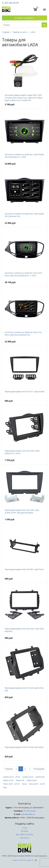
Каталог (25, 831)
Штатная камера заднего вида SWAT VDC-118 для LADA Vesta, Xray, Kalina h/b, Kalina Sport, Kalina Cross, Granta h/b (24, 98)
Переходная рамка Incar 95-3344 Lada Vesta (24, 747)
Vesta (24, 784)
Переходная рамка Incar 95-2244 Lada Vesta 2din (24, 689)
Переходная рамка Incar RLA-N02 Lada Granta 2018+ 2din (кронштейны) (22, 511)
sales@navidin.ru (28, 814)
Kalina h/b (20, 780)
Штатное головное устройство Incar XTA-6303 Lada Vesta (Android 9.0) (23, 334)
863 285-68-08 (10, 3)
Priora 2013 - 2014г (11, 784)
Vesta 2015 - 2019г (37, 784)
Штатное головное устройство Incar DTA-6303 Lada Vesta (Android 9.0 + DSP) (24, 274)
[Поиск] (22, 25)
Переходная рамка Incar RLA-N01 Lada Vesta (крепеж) (24, 630)
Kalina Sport (32, 780)
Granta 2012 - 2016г (12, 777)
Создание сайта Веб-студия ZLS (25, 860)
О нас (25, 828)
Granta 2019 (28, 777)
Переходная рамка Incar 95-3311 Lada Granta (25, 392)
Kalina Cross (8, 780)
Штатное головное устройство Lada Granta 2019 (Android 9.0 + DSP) (24, 156)
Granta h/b (40, 777)
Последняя (39, 769)
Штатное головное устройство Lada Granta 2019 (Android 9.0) (24, 215)
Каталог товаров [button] (24, 18)
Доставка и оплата (25, 834)
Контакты (24, 838)
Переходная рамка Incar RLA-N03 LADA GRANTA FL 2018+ (22, 452)
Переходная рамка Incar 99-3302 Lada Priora (24, 569)
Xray (5, 787)
